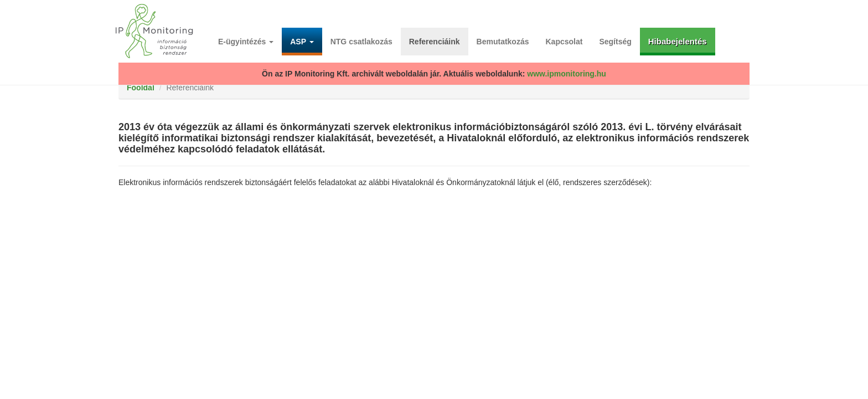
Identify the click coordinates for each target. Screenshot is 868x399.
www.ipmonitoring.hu (567, 74)
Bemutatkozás (503, 42)
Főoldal (141, 88)
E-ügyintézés (246, 42)
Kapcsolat (564, 42)
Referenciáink (435, 42)
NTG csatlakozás (361, 42)
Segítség (615, 42)
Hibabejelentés (678, 41)
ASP (302, 42)
